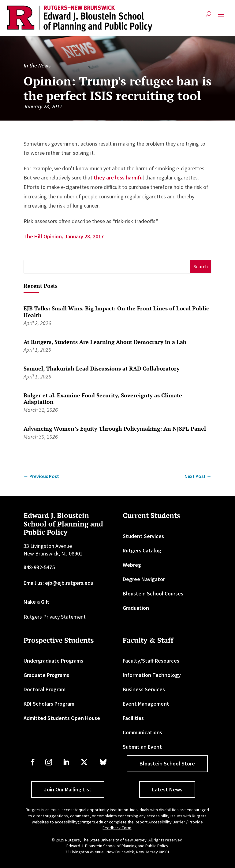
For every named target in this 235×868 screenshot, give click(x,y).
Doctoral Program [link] (45, 689)
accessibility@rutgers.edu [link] (79, 822)
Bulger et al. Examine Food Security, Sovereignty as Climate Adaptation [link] (103, 399)
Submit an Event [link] (142, 747)
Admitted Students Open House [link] (62, 718)
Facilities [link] (133, 718)
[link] (80, 19)
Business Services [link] (144, 689)
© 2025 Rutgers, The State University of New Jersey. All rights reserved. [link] (117, 840)
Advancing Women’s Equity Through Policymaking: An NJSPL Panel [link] (115, 429)
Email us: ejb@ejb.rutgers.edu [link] (58, 583)
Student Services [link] (143, 536)
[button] (221, 19)
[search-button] (209, 16)
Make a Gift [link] (36, 602)
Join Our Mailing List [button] (68, 789)
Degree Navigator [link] (144, 579)
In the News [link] (37, 65)
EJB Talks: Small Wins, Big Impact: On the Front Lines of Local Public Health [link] (116, 312)
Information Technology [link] (152, 675)
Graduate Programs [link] (46, 675)
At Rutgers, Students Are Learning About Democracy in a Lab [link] (105, 342)
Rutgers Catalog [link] (142, 550)
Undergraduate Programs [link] (53, 661)
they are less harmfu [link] (118, 177)
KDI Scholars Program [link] (49, 704)
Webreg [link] (132, 565)
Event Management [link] (146, 704)
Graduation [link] (136, 608)
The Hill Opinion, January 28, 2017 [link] (64, 236)
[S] (107, 267)
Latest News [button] (167, 789)
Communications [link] (142, 732)
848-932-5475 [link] (39, 567)
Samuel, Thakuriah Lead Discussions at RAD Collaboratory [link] (102, 368)
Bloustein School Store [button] (167, 763)
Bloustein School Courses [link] (153, 593)
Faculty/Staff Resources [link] (151, 661)
